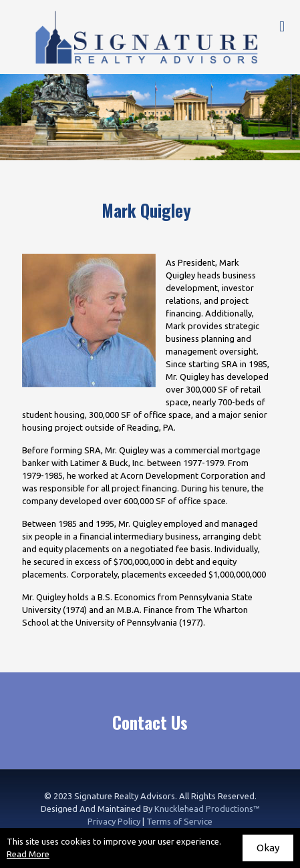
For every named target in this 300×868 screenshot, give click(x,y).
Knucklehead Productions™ (207, 809)
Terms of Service (179, 821)
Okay (268, 848)
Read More (28, 854)
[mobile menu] (282, 27)
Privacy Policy (114, 821)
